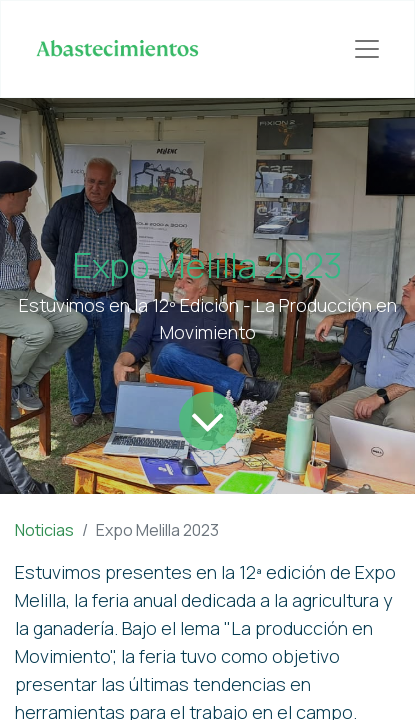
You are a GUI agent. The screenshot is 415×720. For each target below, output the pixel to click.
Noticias (44, 530)
